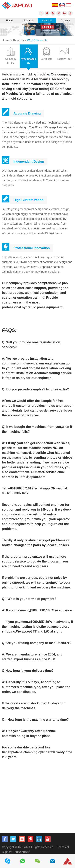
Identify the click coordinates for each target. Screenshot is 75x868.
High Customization (28, 200)
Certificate (46, 59)
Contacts (65, 21)
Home (9, 21)
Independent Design (29, 162)
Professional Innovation (31, 248)
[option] (37, 29)
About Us (47, 21)
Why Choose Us (37, 40)
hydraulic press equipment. (43, 307)
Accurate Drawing (27, 113)
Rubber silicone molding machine (25, 74)
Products (28, 21)
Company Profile (11, 61)
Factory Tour (64, 59)
